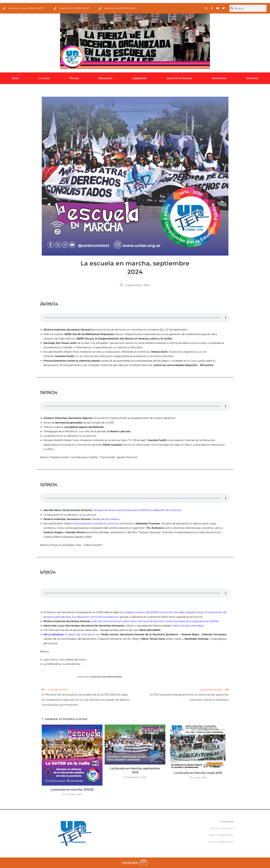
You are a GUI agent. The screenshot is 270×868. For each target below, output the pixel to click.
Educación (106, 78)
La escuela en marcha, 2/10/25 (72, 790)
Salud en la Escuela (179, 78)
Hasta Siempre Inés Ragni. (188, 626)
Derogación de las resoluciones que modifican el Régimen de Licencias (137, 510)
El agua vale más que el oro (72, 634)
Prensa (74, 78)
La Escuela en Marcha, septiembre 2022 (135, 770)
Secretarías (219, 78)
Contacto (252, 78)
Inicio (15, 78)
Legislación (140, 78)
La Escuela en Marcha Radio (106, 677)
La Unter (44, 78)
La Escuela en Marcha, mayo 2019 (198, 773)
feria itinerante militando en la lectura (96, 523)
